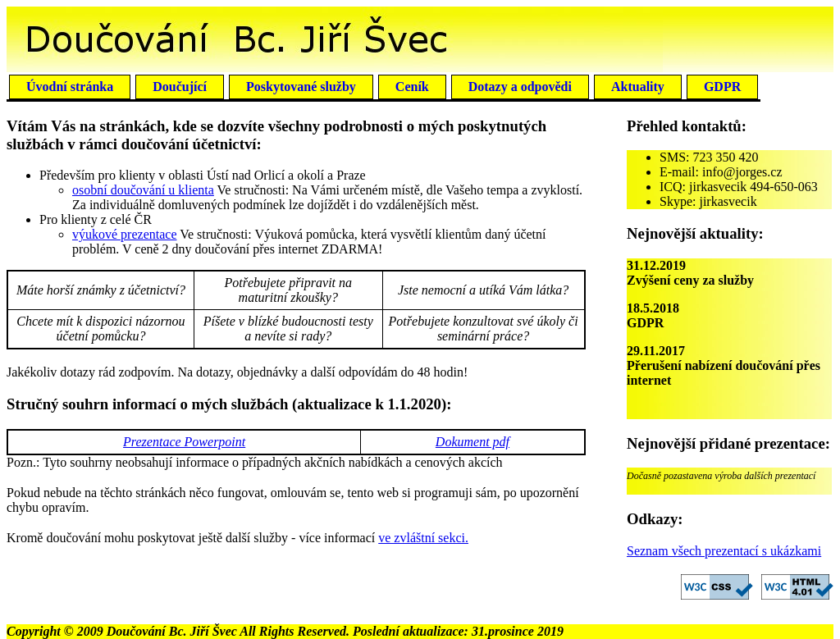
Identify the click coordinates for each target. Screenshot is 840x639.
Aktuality (638, 87)
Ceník (412, 87)
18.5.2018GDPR (653, 315)
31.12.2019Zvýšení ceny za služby (690, 273)
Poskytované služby (301, 87)
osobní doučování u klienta (143, 190)
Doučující (180, 87)
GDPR (722, 87)
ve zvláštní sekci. (423, 538)
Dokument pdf (472, 442)
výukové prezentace (124, 234)
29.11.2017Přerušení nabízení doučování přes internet (724, 365)
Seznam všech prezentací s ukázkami (724, 551)
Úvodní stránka (70, 87)
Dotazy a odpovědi (520, 87)
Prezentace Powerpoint (184, 442)
